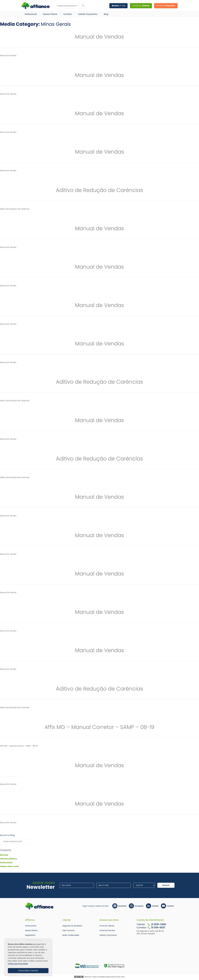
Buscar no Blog (7, 835)
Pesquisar (29, 842)
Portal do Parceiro (107, 930)
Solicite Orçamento (88, 14)
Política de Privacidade (18, 964)
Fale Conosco (68, 930)
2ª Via (118, 6)
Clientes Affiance (9, 859)
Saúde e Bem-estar (10, 866)
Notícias (4, 855)
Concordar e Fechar (28, 971)
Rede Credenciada (71, 935)
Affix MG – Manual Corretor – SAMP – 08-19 (99, 727)
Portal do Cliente (107, 926)
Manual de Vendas (100, 37)
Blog (106, 14)
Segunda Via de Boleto (72, 926)
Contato (68, 14)
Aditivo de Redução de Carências (99, 190)
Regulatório (30, 935)
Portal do (140, 6)
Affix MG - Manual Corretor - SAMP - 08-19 (19, 746)
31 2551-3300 (157, 925)
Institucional (31, 14)
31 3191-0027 (156, 928)
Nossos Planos (50, 14)
